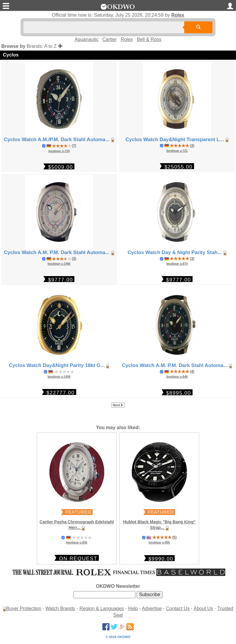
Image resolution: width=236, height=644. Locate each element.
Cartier (110, 39)
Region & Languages (102, 608)
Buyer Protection (24, 608)
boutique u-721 (177, 151)
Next (118, 405)
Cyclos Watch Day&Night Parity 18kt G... (59, 365)
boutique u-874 (177, 264)
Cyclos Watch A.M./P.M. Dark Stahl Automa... (59, 140)
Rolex (178, 15)
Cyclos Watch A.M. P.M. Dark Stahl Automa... (59, 252)
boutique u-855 (77, 543)
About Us (203, 608)
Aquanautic (87, 39)
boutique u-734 (59, 151)
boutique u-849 (177, 377)
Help (133, 608)
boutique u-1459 (59, 377)
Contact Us (178, 608)
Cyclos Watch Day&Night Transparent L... (177, 140)
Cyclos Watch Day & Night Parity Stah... (177, 252)
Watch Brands (60, 608)
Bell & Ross (149, 39)
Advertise (152, 608)
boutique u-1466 (59, 264)
